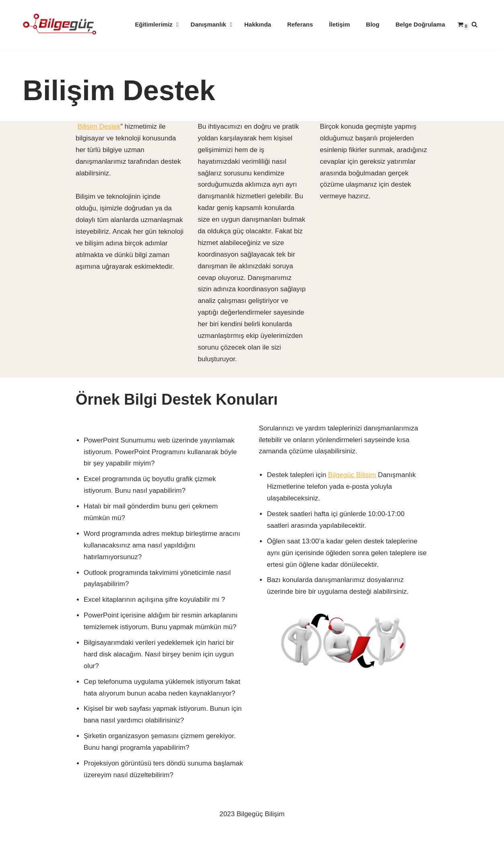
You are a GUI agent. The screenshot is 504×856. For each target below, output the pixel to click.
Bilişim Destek (99, 127)
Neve (31, 833)
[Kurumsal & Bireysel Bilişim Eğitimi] (60, 24)
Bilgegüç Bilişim (352, 475)
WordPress (61, 833)
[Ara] (474, 24)
